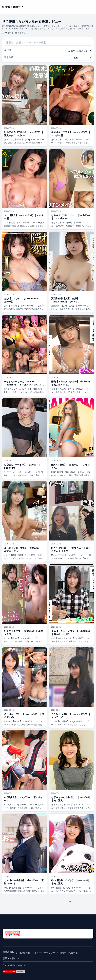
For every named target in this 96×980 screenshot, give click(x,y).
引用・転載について (13, 958)
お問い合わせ (23, 953)
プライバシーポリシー (44, 953)
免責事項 (73, 953)
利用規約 (62, 953)
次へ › (72, 902)
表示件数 (9, 57)
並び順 (8, 50)
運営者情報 (8, 952)
